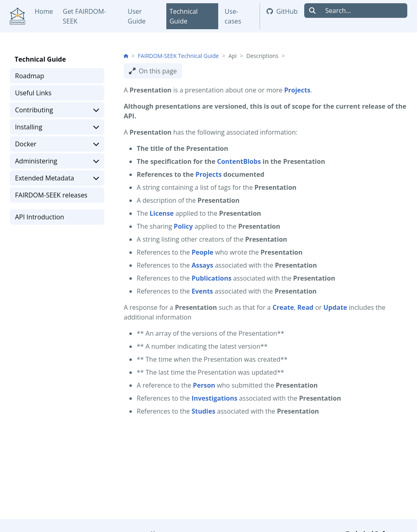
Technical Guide (184, 16)
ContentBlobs (239, 161)
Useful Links (33, 93)
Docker (57, 144)
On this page (153, 71)
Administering (57, 161)
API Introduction (40, 217)
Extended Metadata (57, 178)
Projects (209, 174)
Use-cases (233, 16)
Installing (57, 127)
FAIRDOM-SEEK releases (51, 195)
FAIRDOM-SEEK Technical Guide (178, 56)
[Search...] (364, 11)
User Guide (137, 16)
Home (44, 11)
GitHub (282, 11)
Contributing (57, 110)
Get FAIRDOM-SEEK (85, 16)
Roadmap (30, 76)
